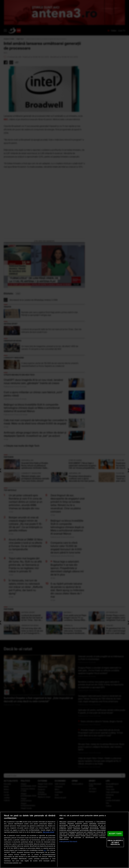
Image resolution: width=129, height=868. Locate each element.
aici (45, 850)
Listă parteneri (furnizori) (68, 842)
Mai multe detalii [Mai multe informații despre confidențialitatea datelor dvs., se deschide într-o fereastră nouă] (49, 832)
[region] (64, 840)
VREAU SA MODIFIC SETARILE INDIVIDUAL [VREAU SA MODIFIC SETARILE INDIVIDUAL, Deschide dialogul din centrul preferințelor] (115, 842)
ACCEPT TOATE (115, 834)
